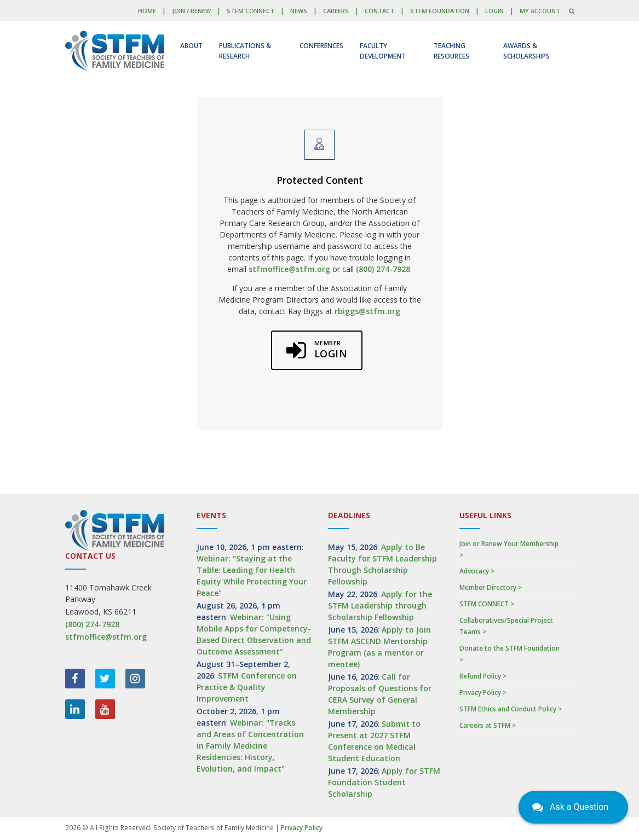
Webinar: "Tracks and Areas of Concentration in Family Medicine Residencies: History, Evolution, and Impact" (250, 746)
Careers (336, 11)
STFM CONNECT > (487, 604)
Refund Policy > (483, 676)
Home (147, 11)
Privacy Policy (302, 828)
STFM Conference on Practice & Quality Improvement (247, 687)
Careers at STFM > (488, 725)
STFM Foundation (440, 11)
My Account (540, 11)
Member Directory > (491, 587)
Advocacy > (477, 571)
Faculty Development (383, 51)
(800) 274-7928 (383, 269)
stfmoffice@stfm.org (289, 269)
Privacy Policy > (483, 693)
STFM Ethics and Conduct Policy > (511, 709)
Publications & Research (245, 51)
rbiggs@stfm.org (367, 311)
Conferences (321, 46)
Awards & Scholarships (526, 51)
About (191, 46)
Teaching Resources (451, 51)
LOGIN (494, 11)
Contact (379, 11)
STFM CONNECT (251, 11)
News (299, 11)
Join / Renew (191, 11)
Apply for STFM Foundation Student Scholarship (384, 782)
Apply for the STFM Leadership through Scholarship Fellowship (380, 606)
